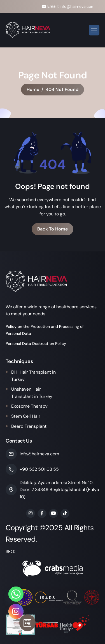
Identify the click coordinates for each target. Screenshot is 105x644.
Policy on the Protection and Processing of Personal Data (45, 330)
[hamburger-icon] (94, 30)
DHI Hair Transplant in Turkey (33, 376)
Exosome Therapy (29, 406)
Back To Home (53, 229)
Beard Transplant (29, 426)
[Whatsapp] (16, 594)
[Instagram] (16, 611)
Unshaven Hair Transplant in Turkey (32, 393)
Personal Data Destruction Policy (36, 343)
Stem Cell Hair (26, 416)
